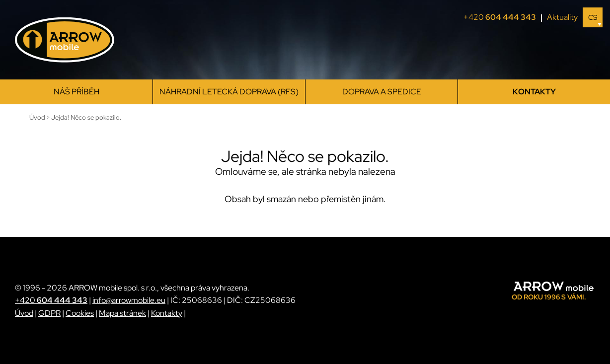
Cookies (80, 313)
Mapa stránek (122, 313)
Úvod (24, 313)
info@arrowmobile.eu (129, 300)
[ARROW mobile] (65, 40)
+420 (503, 17)
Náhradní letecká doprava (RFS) (229, 92)
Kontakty (534, 92)
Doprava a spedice (382, 92)
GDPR (49, 313)
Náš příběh (76, 92)
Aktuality (562, 17)
